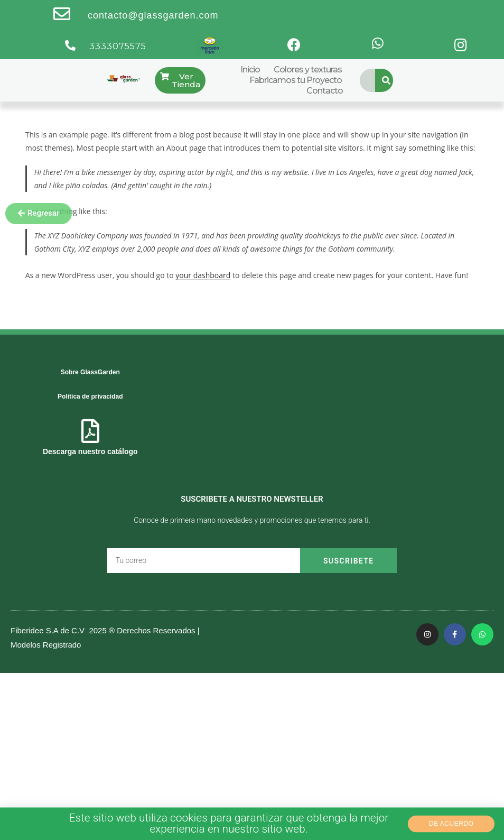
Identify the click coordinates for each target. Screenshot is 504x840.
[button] (39, 214)
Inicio (250, 70)
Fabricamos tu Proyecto (296, 80)
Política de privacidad (90, 396)
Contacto (325, 91)
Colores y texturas (308, 70)
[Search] (387, 80)
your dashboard (203, 275)
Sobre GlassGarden (90, 372)
